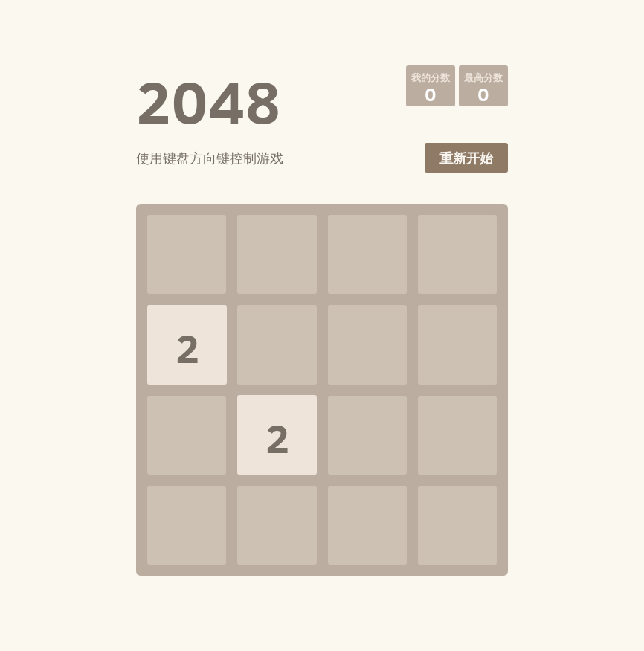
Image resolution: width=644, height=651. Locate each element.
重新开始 (466, 158)
